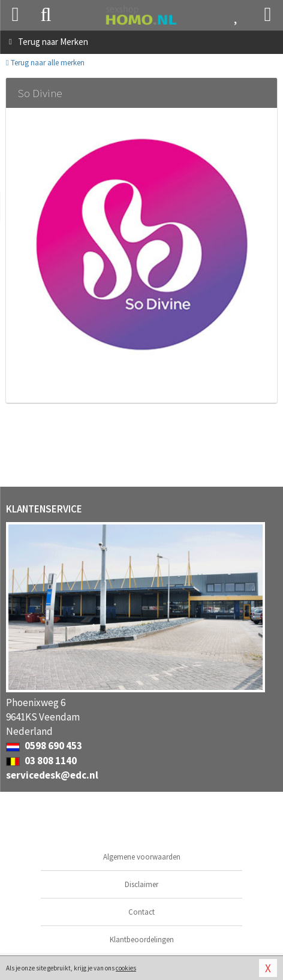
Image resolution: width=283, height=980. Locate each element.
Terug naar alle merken (45, 63)
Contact (141, 912)
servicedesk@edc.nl (52, 775)
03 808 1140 (41, 761)
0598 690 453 (44, 746)
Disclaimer (141, 884)
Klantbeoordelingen (142, 940)
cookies (126, 968)
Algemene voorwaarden (142, 857)
